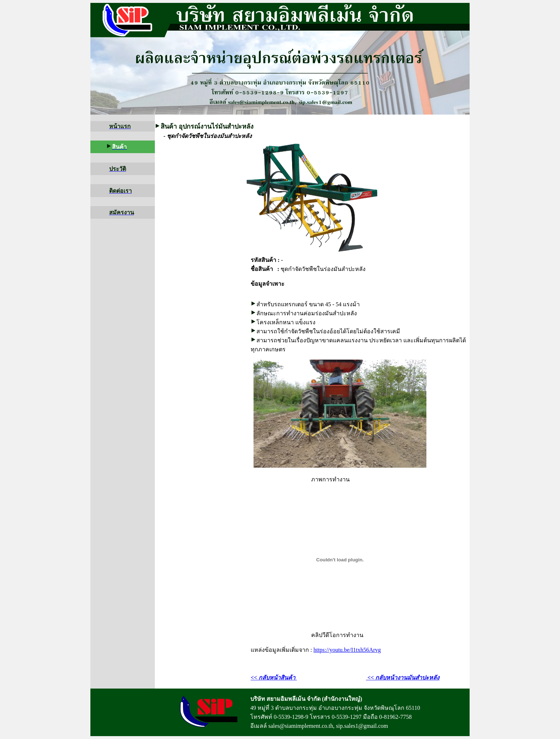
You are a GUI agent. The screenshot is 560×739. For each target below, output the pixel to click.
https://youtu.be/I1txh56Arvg (347, 650)
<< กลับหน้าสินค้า (274, 678)
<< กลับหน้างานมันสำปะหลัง (403, 678)
